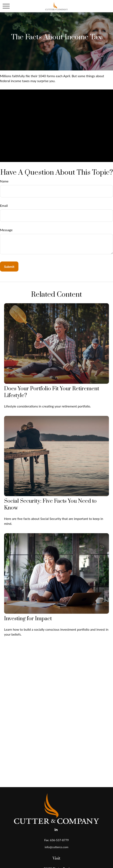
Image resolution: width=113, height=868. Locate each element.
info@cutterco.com (56, 847)
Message (6, 230)
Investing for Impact (28, 619)
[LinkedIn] (56, 829)
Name (4, 181)
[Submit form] (9, 267)
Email (4, 205)
